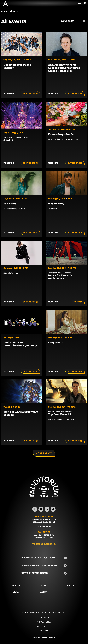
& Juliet (8, 140)
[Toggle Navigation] (80, 3)
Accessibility (44, 626)
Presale (78, 302)
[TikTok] (53, 509)
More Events (44, 453)
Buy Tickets (30, 94)
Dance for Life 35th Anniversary (60, 277)
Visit (44, 585)
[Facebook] (35, 509)
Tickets (16, 585)
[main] (44, 239)
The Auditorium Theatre (5, 3)
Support (71, 585)
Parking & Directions (43, 544)
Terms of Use (44, 618)
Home (4, 11)
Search (85, 3)
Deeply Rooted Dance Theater (17, 66)
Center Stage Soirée (61, 134)
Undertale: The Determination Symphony (20, 344)
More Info (9, 94)
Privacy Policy (44, 622)
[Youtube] (41, 509)
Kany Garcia (56, 342)
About (44, 592)
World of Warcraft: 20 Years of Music (21, 413)
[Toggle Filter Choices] (73, 21)
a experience (44, 637)
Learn (16, 592)
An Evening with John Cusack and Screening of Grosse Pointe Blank (64, 68)
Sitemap (44, 630)
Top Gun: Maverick (60, 414)
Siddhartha (11, 273)
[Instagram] (47, 509)
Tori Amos (10, 204)
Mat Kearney (56, 204)
